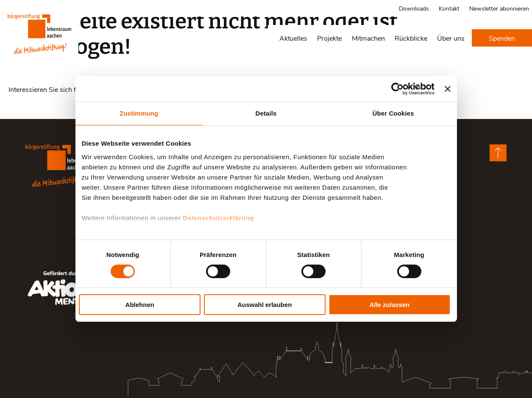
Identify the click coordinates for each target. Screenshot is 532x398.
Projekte (329, 38)
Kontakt (449, 8)
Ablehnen (140, 305)
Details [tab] (266, 113)
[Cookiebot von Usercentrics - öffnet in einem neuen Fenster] (397, 89)
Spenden (502, 38)
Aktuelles (293, 38)
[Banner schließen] (448, 89)
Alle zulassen (389, 305)
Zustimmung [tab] (139, 113)
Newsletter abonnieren (499, 8)
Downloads (414, 8)
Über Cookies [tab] (393, 113)
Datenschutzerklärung (218, 217)
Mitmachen (368, 38)
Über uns (451, 38)
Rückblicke (411, 38)
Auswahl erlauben (265, 305)
